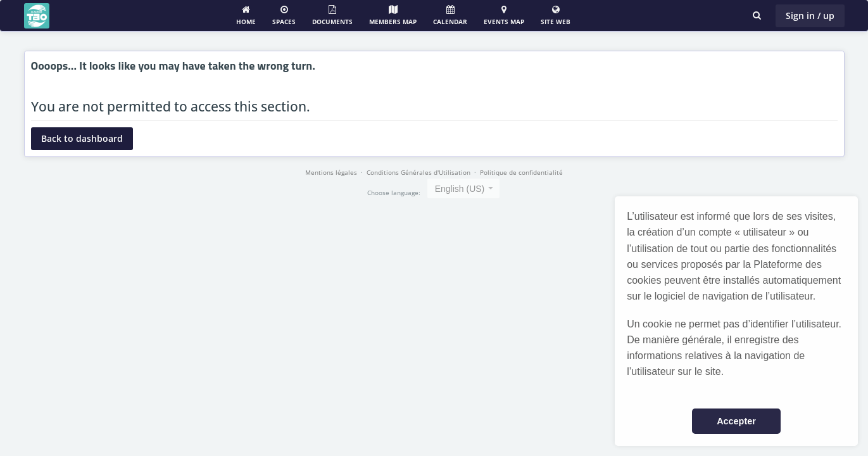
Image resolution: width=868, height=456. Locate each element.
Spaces (284, 16)
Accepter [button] (736, 421)
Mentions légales (331, 172)
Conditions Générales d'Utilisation (418, 172)
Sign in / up (810, 16)
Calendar (450, 16)
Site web (556, 16)
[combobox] (464, 188)
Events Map (504, 16)
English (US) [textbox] (460, 189)
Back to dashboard (82, 138)
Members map (393, 16)
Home (246, 16)
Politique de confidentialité (521, 172)
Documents (332, 16)
